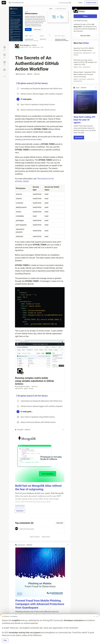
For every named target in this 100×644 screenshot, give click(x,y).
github (30, 74)
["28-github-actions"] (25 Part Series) (32, 83)
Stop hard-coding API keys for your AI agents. (84, 120)
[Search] (10, 3)
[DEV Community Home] (4, 3)
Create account (91, 3)
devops (37, 74)
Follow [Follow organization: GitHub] (85, 16)
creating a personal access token (28, 139)
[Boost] (4, 70)
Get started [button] (79, 138)
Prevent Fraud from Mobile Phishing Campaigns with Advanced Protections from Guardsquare (40, 604)
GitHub (34, 45)
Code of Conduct (35, 537)
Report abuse (46, 537)
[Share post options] (4, 77)
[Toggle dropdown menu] (63, 430)
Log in (80, 3)
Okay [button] (5, 640)
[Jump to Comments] (4, 56)
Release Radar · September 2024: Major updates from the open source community (85, 77)
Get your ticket (85, 36)
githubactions (21, 74)
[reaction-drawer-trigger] (4, 48)
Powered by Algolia (65, 3)
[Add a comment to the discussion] (42, 530)
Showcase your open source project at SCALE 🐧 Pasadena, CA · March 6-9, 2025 (85, 64)
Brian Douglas (25, 45)
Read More (20, 511)
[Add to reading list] (4, 63)
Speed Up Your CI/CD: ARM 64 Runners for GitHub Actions (85, 52)
